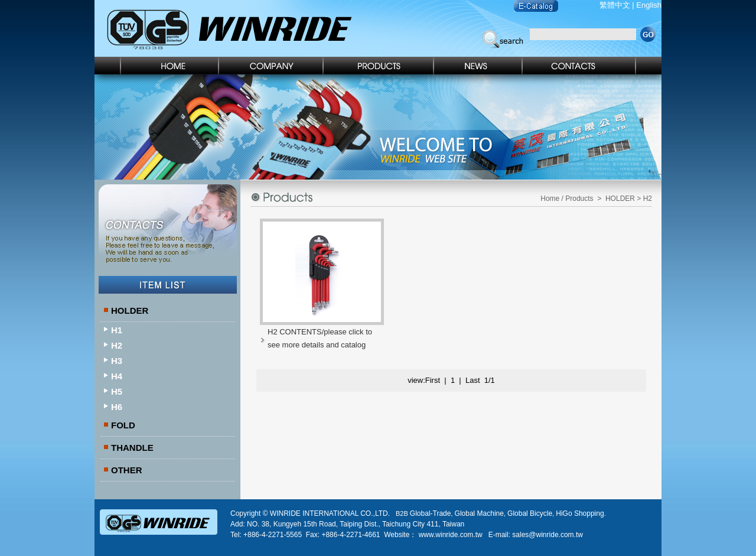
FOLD (123, 425)
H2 (117, 345)
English (649, 5)
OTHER (127, 470)
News (478, 66)
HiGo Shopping (580, 513)
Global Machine (479, 513)
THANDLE (132, 448)
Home (157, 66)
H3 (117, 361)
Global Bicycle (530, 513)
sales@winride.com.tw (548, 535)
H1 (117, 330)
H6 (117, 407)
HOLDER (130, 310)
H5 (117, 391)
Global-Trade (431, 513)
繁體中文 (615, 5)
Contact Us (592, 66)
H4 (117, 376)
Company (271, 66)
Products (379, 66)
